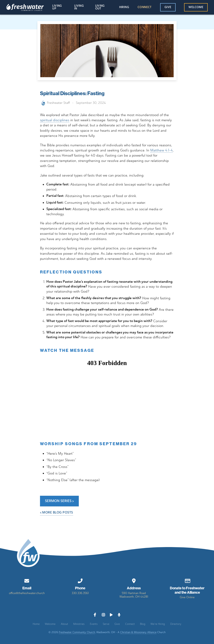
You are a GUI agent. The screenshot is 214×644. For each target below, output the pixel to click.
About (64, 624)
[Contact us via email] (27, 580)
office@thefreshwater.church (27, 593)
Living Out (100, 7)
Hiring (124, 7)
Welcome (196, 7)
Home (36, 624)
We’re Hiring (158, 624)
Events (94, 624)
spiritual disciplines (55, 120)
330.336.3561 (80, 593)
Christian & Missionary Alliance (138, 632)
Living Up (57, 7)
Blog (143, 624)
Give (168, 7)
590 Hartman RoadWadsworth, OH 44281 (134, 595)
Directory (176, 624)
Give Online (187, 597)
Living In (79, 7)
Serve (106, 624)
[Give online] (187, 580)
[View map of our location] (134, 580)
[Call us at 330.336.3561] (80, 580)
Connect (145, 7)
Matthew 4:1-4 (162, 150)
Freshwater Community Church (77, 632)
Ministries (79, 624)
